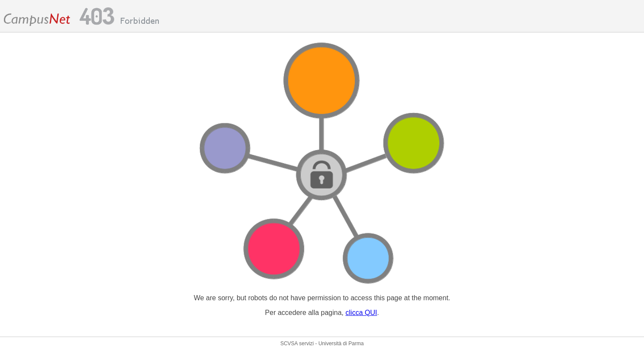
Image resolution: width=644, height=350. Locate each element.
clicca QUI (361, 313)
